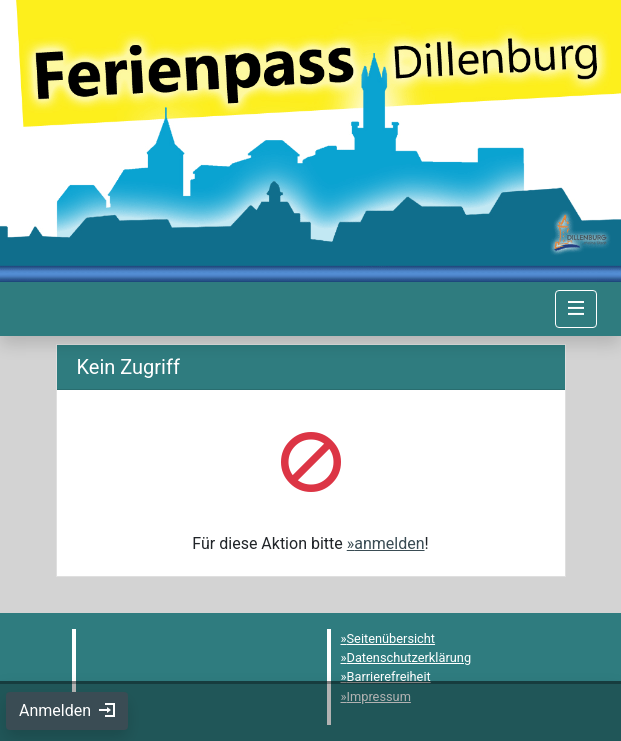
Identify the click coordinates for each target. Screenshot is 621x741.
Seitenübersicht (391, 638)
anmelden (389, 543)
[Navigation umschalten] (576, 309)
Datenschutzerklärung (409, 657)
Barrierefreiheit (389, 676)
